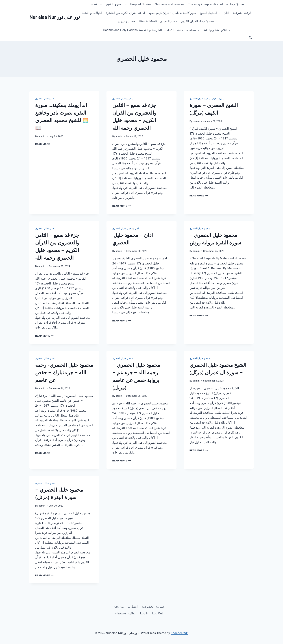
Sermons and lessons (170, 4)
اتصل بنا (133, 606)
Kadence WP (179, 633)
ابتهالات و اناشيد (92, 13)
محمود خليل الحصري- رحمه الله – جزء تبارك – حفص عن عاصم (64, 373)
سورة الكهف (218, 99)
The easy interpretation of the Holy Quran (216, 4)
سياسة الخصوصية (153, 606)
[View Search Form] (250, 38)
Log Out (157, 613)
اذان (227, 13)
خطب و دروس (126, 21)
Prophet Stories (141, 4)
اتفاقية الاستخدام (126, 613)
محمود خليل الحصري (45, 99)
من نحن (119, 606)
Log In (144, 613)
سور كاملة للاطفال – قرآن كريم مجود (172, 13)
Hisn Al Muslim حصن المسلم (158, 21)
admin (42, 136)
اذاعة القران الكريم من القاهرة (125, 13)
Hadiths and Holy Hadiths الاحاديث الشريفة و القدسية (138, 30)
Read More (44, 144)
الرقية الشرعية (242, 13)
